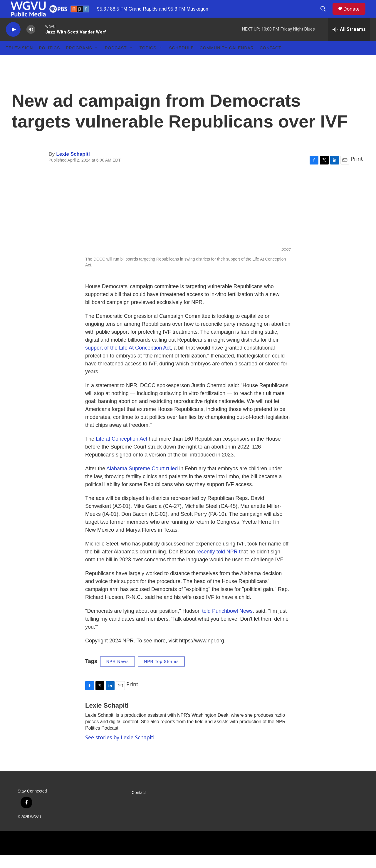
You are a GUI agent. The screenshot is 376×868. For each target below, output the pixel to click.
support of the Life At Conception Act (128, 361)
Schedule (182, 61)
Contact (271, 61)
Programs (79, 61)
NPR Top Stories (161, 675)
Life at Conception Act (121, 452)
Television (19, 61)
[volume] (31, 43)
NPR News (117, 675)
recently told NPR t (219, 565)
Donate (355, 15)
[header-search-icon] (326, 16)
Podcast (116, 61)
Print (357, 172)
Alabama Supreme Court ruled (142, 482)
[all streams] (349, 43)
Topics (148, 61)
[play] (13, 43)
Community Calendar (227, 61)
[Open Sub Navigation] (97, 61)
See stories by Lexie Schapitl (120, 751)
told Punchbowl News (227, 624)
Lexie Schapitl (73, 167)
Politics (49, 61)
